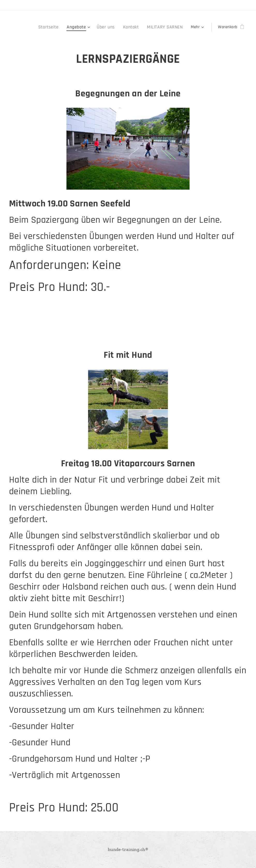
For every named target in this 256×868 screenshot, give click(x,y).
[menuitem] (60, 27)
